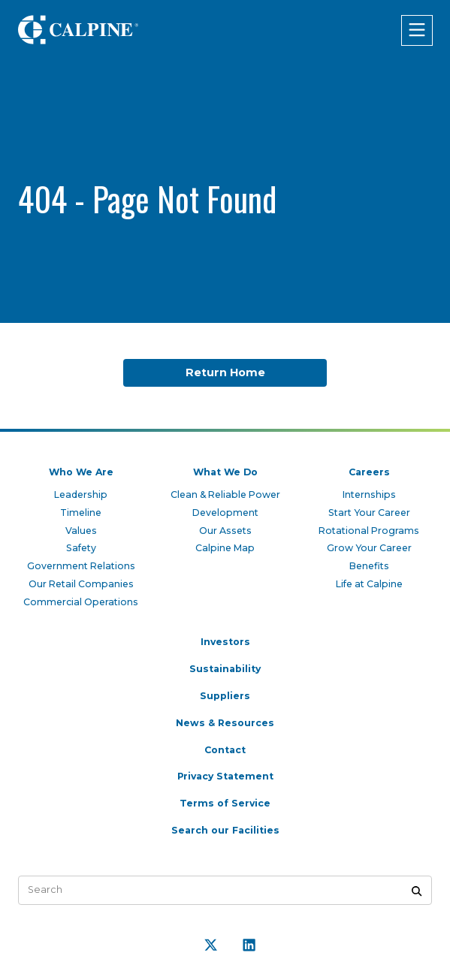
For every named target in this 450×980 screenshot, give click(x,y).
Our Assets (225, 526)
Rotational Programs (369, 526)
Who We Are (81, 467)
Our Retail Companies (81, 581)
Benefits (369, 562)
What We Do (225, 467)
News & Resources (225, 721)
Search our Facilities (225, 829)
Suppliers (225, 694)
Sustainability (225, 666)
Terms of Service (225, 802)
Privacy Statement (225, 775)
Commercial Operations (81, 599)
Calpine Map (225, 544)
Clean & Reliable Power (225, 489)
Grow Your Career (369, 544)
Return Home (225, 373)
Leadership (81, 489)
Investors (225, 639)
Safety (81, 544)
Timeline (81, 508)
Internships (369, 489)
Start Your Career (369, 508)
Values (81, 526)
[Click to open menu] (416, 30)
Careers (369, 467)
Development (225, 508)
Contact (225, 748)
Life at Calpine (369, 581)
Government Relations (81, 562)
